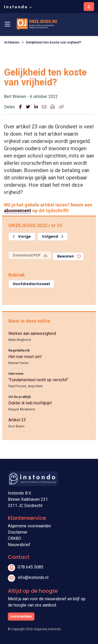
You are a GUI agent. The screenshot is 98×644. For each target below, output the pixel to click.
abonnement (18, 211)
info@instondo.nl (33, 577)
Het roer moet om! (25, 357)
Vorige (22, 236)
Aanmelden (21, 616)
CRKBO (15, 538)
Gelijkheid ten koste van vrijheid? (53, 42)
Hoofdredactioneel (31, 284)
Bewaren (66, 256)
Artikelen (12, 42)
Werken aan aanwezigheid (32, 333)
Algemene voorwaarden (29, 526)
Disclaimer (18, 532)
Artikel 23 (17, 420)
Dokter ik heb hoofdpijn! (30, 403)
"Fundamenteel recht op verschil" (38, 380)
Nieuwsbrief (19, 545)
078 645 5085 (31, 567)
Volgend (53, 236)
